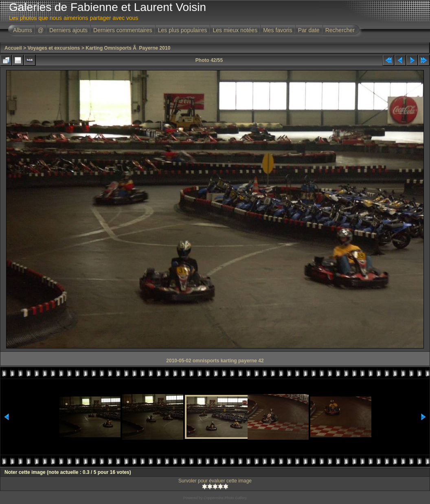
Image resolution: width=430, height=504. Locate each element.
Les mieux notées (235, 30)
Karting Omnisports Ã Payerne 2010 (128, 48)
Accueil (13, 48)
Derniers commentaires (123, 30)
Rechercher (340, 30)
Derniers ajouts (68, 30)
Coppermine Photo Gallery (225, 498)
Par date (309, 30)
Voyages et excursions (54, 48)
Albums (23, 30)
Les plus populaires (183, 30)
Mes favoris (278, 30)
